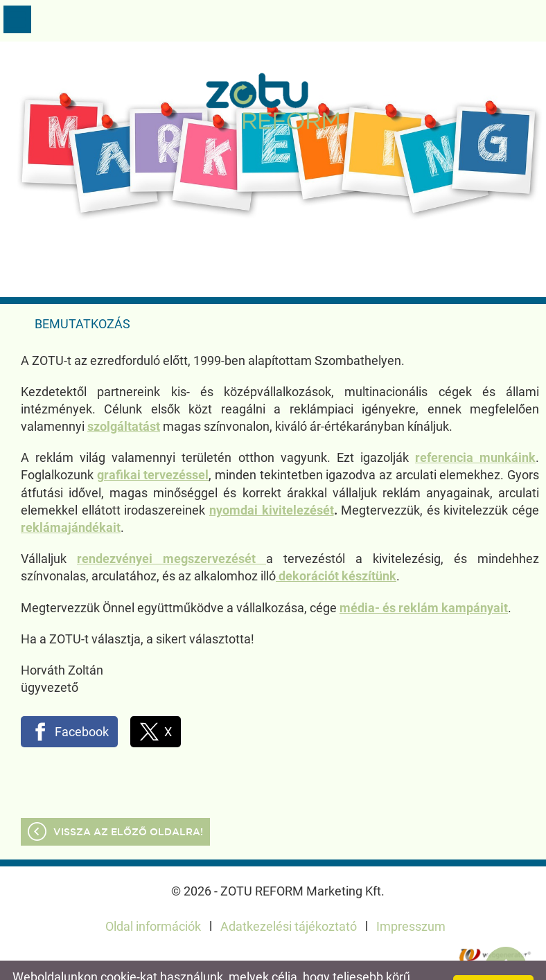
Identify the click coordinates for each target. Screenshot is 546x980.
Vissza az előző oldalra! (128, 805)
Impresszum (411, 899)
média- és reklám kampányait (424, 580)
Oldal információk (153, 899)
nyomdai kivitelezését (272, 482)
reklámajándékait (71, 500)
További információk (311, 964)
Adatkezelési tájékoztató (289, 899)
